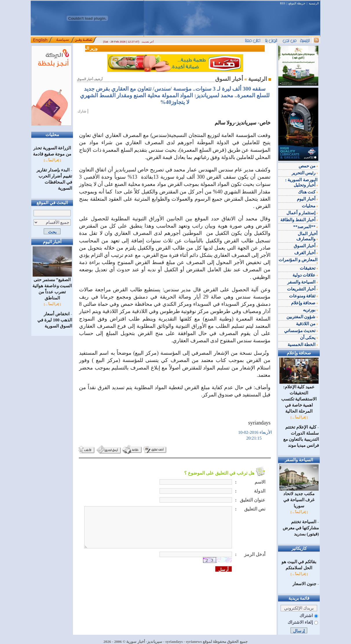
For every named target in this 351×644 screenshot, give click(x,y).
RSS (283, 3)
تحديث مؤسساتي (301, 331)
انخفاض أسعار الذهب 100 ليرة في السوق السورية (55, 320)
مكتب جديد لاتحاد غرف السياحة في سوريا (299, 498)
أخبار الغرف (306, 253)
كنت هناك (308, 192)
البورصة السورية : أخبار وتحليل (301, 182)
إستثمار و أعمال (302, 213)
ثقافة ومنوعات (303, 296)
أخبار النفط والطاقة (299, 220)
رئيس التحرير (305, 173)
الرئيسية (314, 3)
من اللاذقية (307, 324)
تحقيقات (309, 268)
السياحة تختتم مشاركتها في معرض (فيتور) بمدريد (301, 528)
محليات (310, 206)
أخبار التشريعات (302, 289)
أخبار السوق (306, 246)
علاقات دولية (305, 275)
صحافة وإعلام (304, 303)
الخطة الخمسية (303, 345)
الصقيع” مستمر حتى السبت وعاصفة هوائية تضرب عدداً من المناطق (52, 287)
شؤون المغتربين (302, 317)
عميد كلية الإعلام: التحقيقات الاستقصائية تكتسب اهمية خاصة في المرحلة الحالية (299, 397)
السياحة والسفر (302, 282)
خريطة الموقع (297, 3)
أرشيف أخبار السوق (90, 79)
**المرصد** (305, 227)
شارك (82, 111)
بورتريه (310, 310)
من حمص (308, 166)
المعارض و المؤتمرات (298, 261)
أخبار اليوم (307, 199)
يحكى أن (309, 338)
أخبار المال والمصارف (307, 236)
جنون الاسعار (304, 584)
